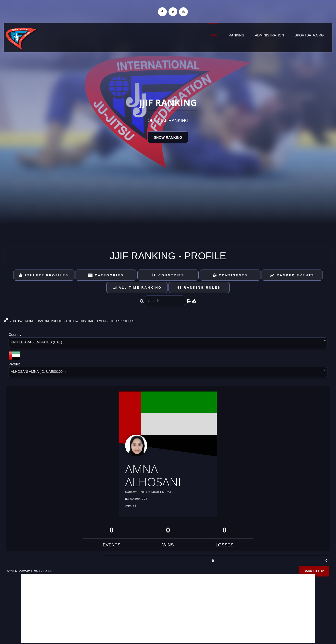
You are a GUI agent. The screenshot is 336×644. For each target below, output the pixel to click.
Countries (168, 275)
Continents (230, 275)
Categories (106, 275)
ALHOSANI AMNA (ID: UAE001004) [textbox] (38, 372)
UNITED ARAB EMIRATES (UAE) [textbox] (36, 342)
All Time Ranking (137, 288)
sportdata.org (309, 35)
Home (213, 35)
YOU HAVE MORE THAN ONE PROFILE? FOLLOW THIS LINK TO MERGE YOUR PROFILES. (69, 321)
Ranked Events (292, 275)
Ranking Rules (199, 288)
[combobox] (168, 344)
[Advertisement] (168, 609)
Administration (270, 35)
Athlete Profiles (44, 275)
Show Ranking (168, 137)
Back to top (314, 571)
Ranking (237, 35)
